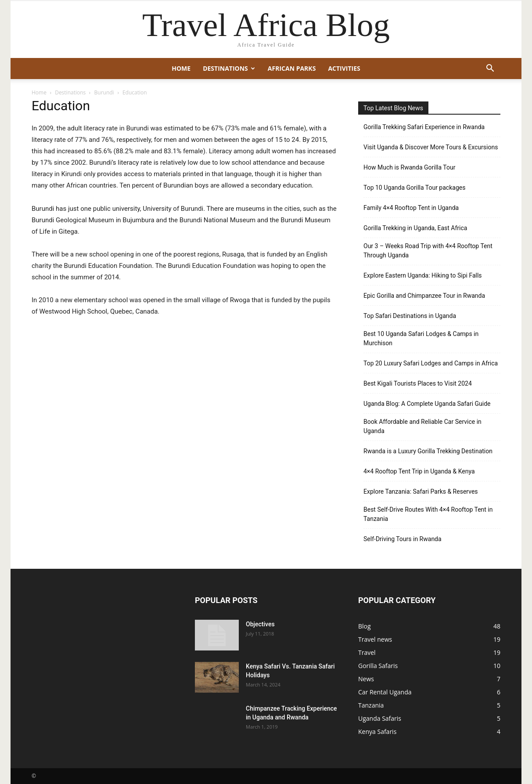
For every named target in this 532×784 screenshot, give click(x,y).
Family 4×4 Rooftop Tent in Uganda (411, 208)
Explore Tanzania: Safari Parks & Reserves (421, 491)
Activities (344, 68)
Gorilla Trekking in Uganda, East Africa (415, 228)
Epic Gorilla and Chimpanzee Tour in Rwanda (424, 296)
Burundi (104, 92)
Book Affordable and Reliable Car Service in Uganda (422, 426)
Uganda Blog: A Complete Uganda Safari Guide (427, 404)
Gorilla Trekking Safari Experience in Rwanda (424, 127)
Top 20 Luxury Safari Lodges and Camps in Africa (431, 363)
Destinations (229, 68)
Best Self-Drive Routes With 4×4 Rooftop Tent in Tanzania (428, 514)
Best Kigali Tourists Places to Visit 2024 (418, 383)
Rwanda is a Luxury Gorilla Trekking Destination (428, 451)
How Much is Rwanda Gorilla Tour (409, 167)
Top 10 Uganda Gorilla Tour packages (414, 188)
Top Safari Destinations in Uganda (410, 316)
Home (181, 68)
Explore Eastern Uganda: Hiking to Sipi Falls (423, 275)
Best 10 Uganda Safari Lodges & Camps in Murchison (421, 338)
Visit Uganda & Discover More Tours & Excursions (431, 147)
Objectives (260, 624)
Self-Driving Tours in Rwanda (403, 539)
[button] (490, 69)
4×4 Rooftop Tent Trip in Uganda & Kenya (419, 471)
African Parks (292, 68)
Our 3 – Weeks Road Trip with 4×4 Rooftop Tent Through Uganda (428, 251)
